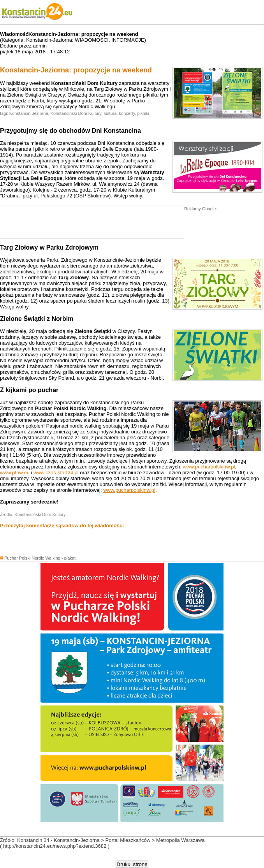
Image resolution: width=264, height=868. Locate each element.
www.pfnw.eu (15, 473)
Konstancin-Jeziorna (29, 113)
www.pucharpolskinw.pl (209, 467)
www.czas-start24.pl (56, 473)
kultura (110, 113)
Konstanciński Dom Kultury (76, 113)
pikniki (143, 113)
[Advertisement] (91, 224)
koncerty (127, 113)
